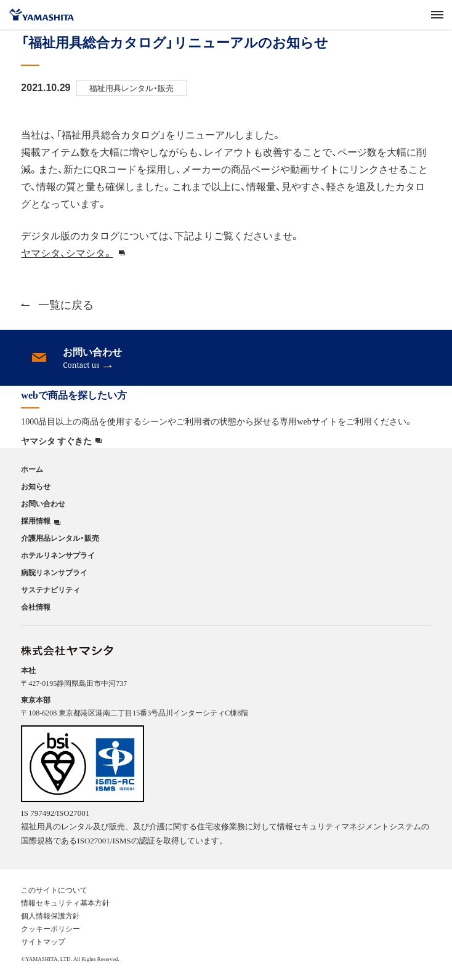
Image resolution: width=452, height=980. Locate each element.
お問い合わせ (43, 503)
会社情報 (36, 607)
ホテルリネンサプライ (58, 555)
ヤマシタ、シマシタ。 (67, 252)
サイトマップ (43, 941)
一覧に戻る (57, 304)
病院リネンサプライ (54, 572)
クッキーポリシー (50, 928)
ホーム (32, 469)
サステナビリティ (50, 589)
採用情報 (36, 521)
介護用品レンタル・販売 (60, 538)
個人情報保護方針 (50, 915)
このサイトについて (54, 890)
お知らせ (36, 486)
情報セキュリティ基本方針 (65, 902)
